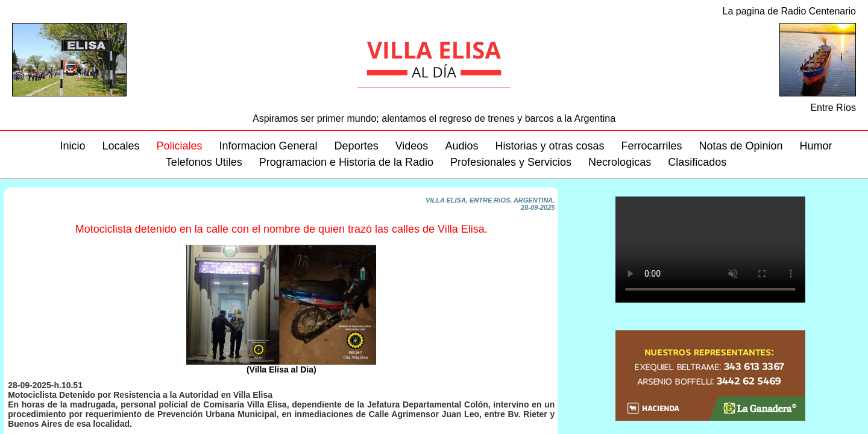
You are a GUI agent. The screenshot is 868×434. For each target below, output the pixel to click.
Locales (121, 146)
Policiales (179, 146)
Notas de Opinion (741, 146)
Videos (412, 146)
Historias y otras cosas (549, 146)
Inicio (72, 146)
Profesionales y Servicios (511, 162)
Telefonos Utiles (204, 162)
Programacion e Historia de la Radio (346, 162)
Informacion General (269, 146)
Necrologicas (620, 162)
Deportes (357, 146)
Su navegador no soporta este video (710, 250)
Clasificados (697, 162)
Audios (461, 146)
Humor (816, 146)
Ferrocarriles (651, 146)
